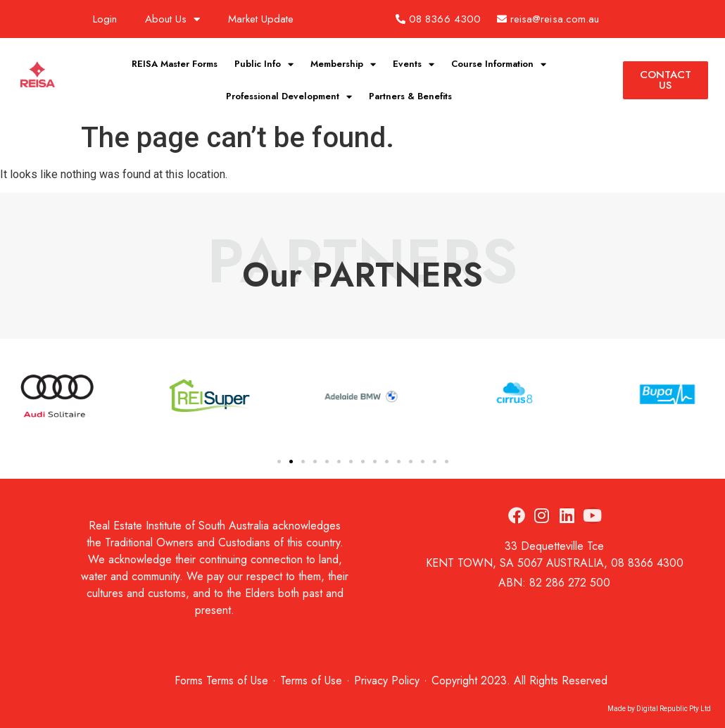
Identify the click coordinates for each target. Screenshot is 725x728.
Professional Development (289, 97)
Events (414, 64)
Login (105, 19)
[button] (279, 462)
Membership (343, 64)
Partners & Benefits (410, 96)
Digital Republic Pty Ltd (674, 709)
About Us (172, 19)
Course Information (499, 64)
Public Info (264, 64)
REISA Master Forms (175, 64)
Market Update (261, 19)
